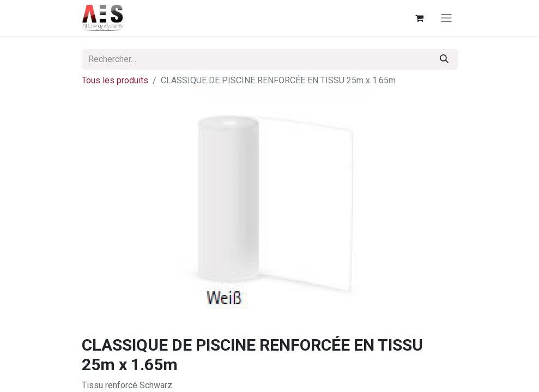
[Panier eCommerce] (420, 18)
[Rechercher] (444, 59)
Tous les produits (115, 80)
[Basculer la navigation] (446, 18)
